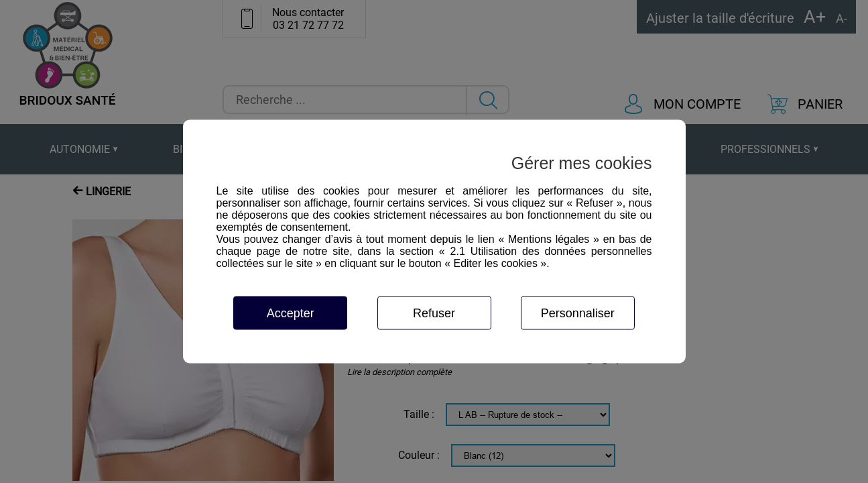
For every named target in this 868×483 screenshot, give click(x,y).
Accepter (291, 313)
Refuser (434, 313)
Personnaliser (578, 313)
